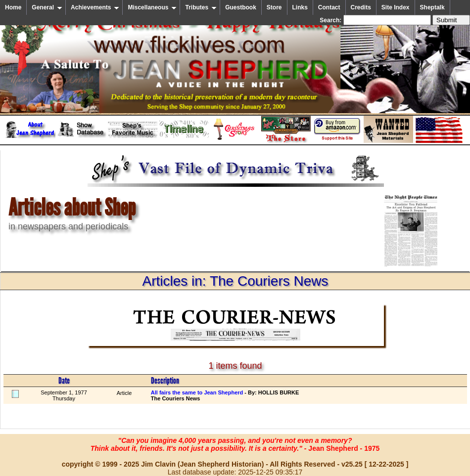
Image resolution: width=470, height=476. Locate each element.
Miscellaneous (152, 7)
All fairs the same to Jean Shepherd (197, 392)
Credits (361, 7)
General (47, 7)
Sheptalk (432, 7)
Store (274, 7)
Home (13, 7)
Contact (329, 7)
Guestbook (241, 7)
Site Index (396, 7)
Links (300, 7)
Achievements (95, 7)
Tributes (201, 7)
